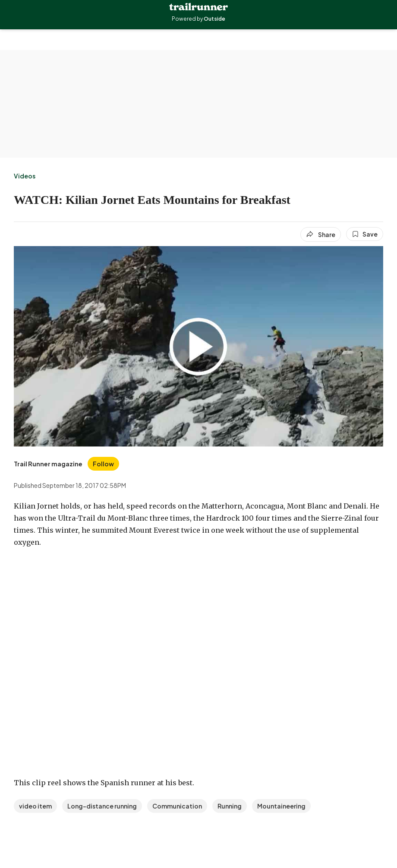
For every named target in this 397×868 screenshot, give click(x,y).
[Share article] (321, 234)
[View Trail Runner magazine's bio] (48, 464)
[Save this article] (365, 234)
